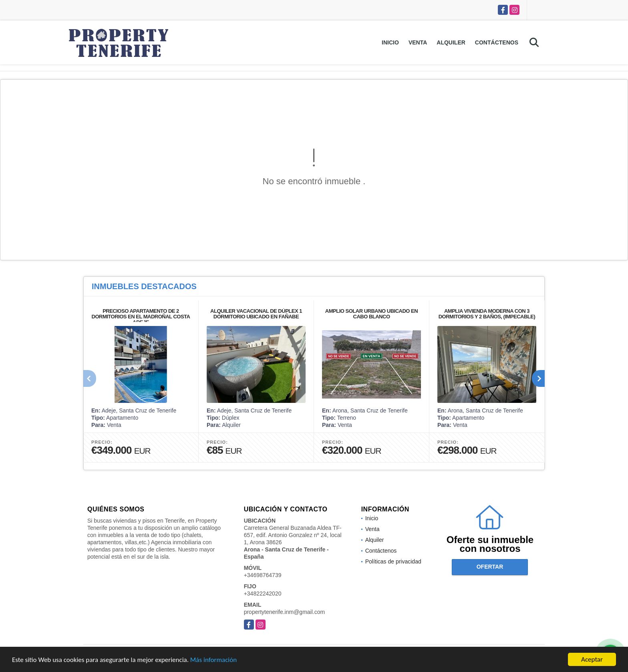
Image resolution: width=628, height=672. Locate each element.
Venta (418, 42)
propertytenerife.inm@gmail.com (285, 612)
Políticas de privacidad (393, 561)
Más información (213, 661)
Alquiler (451, 42)
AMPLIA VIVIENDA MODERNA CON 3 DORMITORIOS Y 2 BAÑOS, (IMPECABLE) (487, 314)
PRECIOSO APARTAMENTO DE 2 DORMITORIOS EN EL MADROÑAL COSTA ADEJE (141, 317)
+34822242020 (263, 594)
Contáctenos (497, 42)
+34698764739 (263, 575)
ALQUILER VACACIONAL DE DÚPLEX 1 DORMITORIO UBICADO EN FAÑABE (256, 314)
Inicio (390, 42)
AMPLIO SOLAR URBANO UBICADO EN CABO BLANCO (371, 314)
